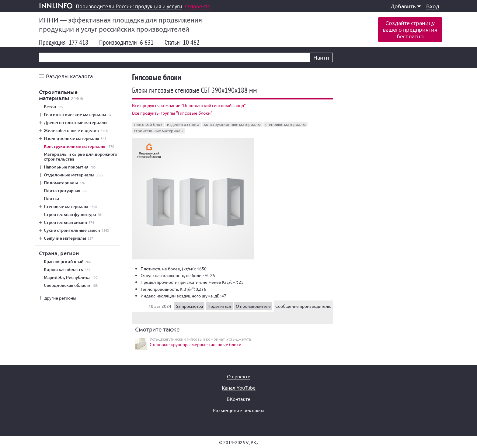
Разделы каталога (69, 76)
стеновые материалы (286, 124)
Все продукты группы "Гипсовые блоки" (172, 113)
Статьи (182, 42)
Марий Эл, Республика (71, 277)
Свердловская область (71, 285)
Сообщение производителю (303, 306)
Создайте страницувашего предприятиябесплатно (410, 29)
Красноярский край (67, 262)
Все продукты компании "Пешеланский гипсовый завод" (189, 105)
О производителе (253, 306)
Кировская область (67, 269)
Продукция (64, 42)
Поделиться (219, 306)
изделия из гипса (183, 124)
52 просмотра (189, 306)
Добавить (406, 6)
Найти (321, 57)
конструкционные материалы (232, 124)
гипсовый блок (148, 124)
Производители (126, 42)
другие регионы (60, 298)
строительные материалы (159, 131)
